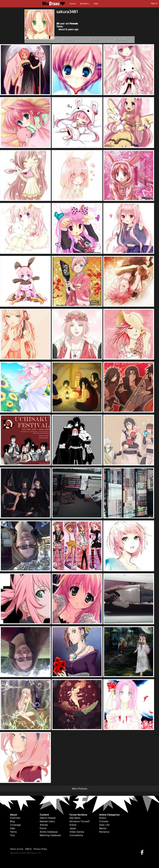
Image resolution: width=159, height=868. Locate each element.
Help (96, 4)
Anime (73, 825)
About (94, 40)
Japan (73, 828)
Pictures (121, 40)
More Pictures (80, 789)
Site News (75, 818)
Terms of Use (17, 849)
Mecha (103, 828)
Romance (104, 832)
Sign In (154, 3)
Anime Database (49, 832)
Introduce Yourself (79, 821)
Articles (44, 825)
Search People (48, 818)
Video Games (77, 832)
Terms (13, 832)
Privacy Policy (40, 849)
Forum (73, 4)
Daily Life (104, 825)
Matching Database (50, 835)
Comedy (104, 821)
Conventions (76, 835)
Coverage (15, 825)
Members (84, 4)
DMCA (28, 849)
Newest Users (47, 821)
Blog (12, 821)
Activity (68, 40)
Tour (12, 835)
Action (103, 818)
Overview (15, 818)
